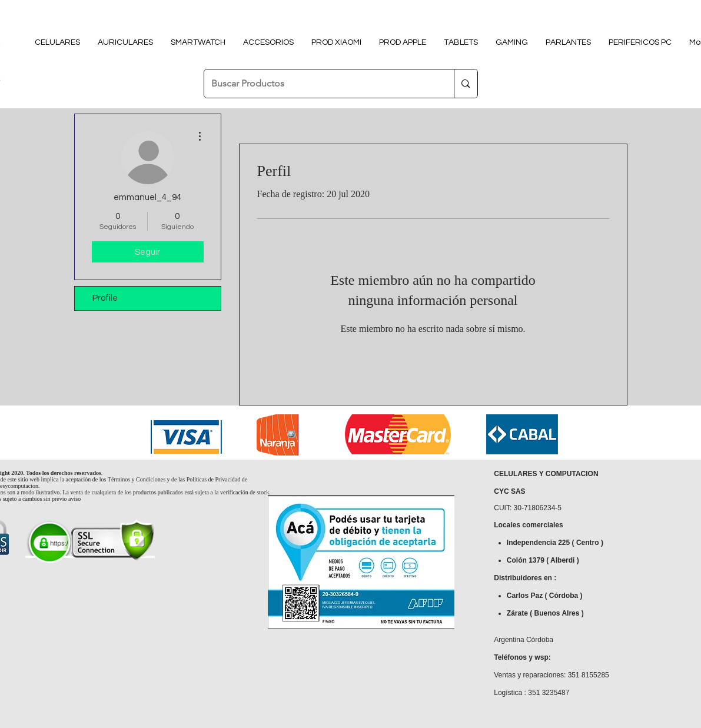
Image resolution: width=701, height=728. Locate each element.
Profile (105, 298)
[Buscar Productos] (320, 84)
